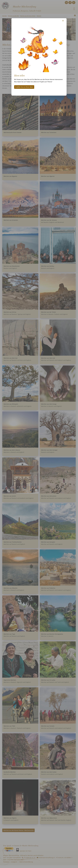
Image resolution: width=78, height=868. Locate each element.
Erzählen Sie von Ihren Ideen (24, 87)
